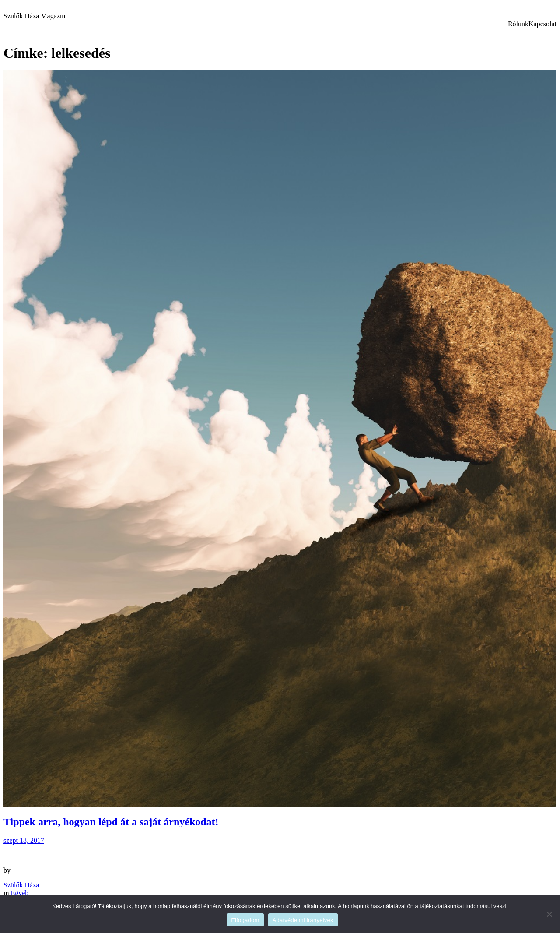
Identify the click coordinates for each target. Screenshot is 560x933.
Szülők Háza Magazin (34, 16)
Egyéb (19, 893)
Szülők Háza (21, 885)
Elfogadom (245, 920)
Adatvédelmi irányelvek (303, 920)
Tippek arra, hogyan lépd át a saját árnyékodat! (111, 822)
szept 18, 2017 (24, 840)
